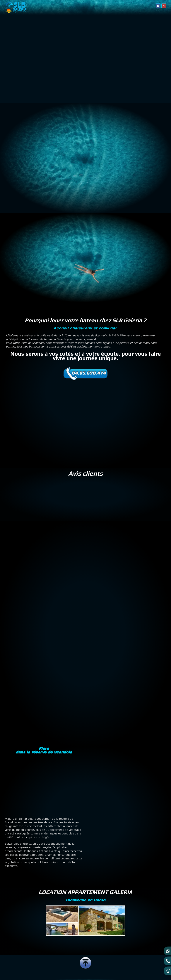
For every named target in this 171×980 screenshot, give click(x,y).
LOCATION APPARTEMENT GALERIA (85, 871)
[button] (68, 5)
